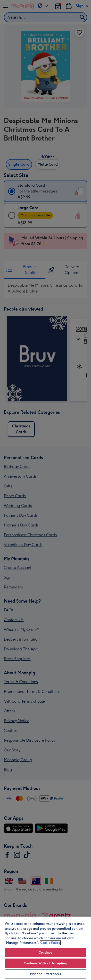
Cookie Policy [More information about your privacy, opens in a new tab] (50, 943)
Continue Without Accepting (45, 963)
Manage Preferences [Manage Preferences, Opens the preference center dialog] (45, 974)
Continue (45, 953)
